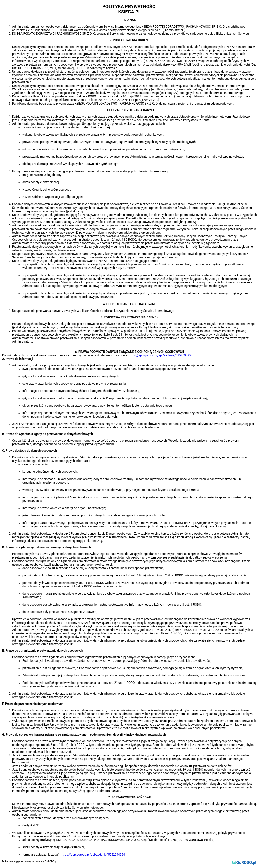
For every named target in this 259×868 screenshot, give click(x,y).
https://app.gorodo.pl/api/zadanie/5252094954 (161, 355)
